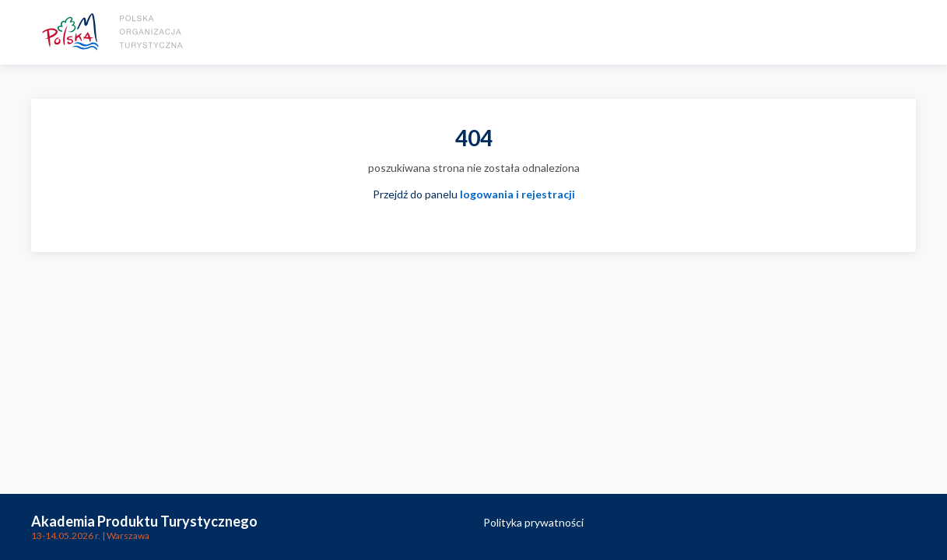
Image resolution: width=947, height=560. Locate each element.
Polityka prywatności (533, 522)
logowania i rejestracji (517, 194)
